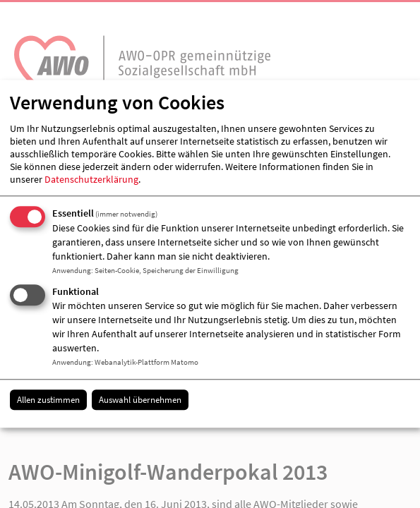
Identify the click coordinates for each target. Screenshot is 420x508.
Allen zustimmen (48, 400)
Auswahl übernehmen (140, 400)
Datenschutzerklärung (91, 179)
